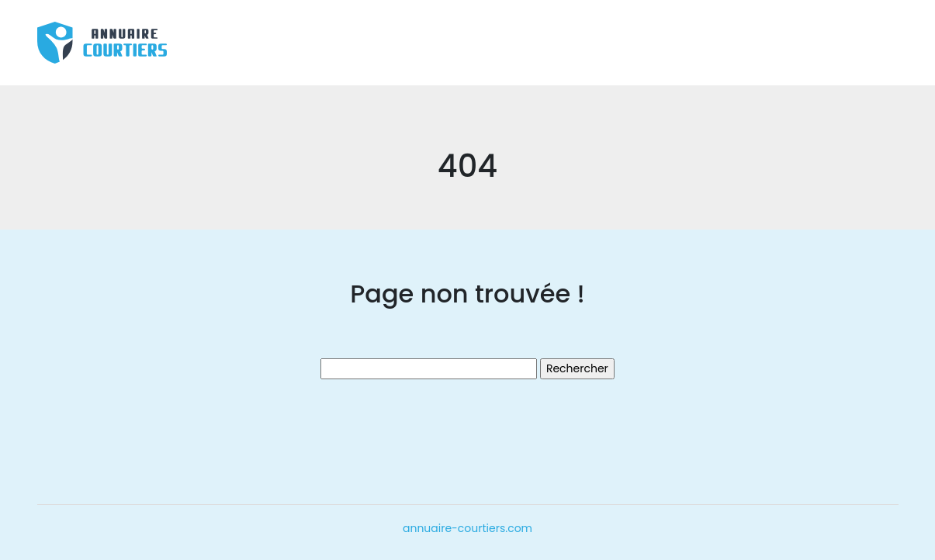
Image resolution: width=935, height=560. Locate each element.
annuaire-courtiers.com (467, 528)
